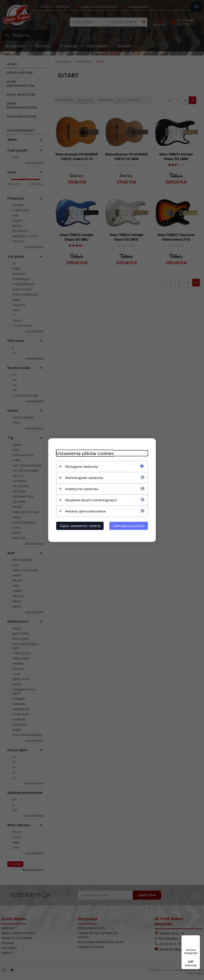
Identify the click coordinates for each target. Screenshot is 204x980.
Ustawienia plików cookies (85, 453)
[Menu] (198, 938)
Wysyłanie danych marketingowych (91, 500)
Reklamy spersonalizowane (85, 511)
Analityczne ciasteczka (82, 489)
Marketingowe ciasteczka (84, 478)
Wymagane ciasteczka (81, 466)
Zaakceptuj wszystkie (129, 526)
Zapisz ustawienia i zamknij (80, 526)
